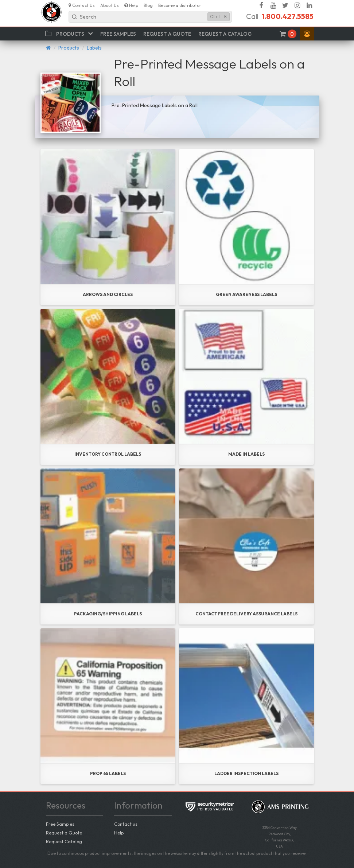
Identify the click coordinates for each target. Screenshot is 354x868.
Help (119, 833)
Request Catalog (64, 841)
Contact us (126, 824)
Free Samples (60, 824)
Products (69, 48)
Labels (94, 48)
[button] (307, 34)
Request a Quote (64, 833)
